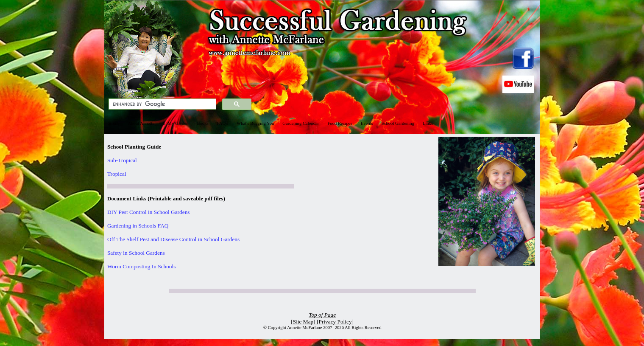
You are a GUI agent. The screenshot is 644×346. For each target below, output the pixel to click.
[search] (162, 104)
